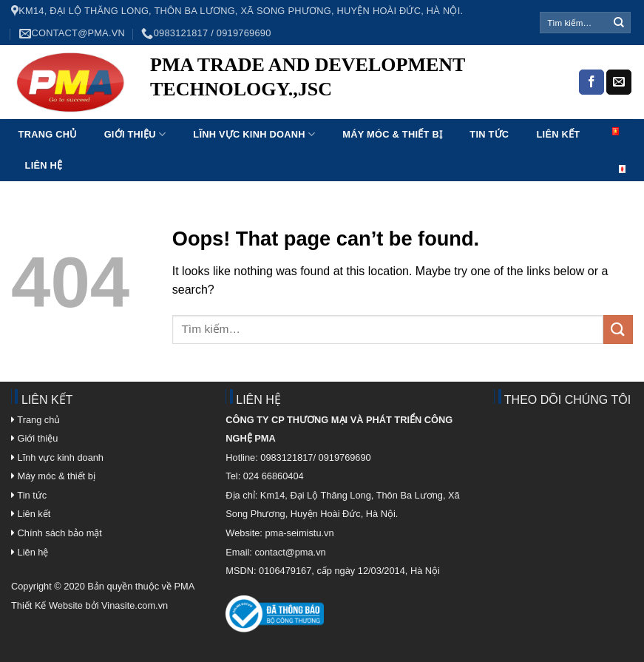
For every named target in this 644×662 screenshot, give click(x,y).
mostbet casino (281, 112)
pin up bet (297, 112)
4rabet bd (240, 112)
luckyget (184, 112)
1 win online (258, 112)
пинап (254, 112)
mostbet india (349, 112)
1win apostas (271, 112)
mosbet (294, 112)
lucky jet (221, 112)
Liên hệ (44, 165)
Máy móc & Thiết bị (392, 134)
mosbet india (203, 112)
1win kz (301, 112)
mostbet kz (265, 112)
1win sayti (208, 112)
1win (262, 112)
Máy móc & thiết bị (53, 476)
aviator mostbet (228, 112)
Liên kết (559, 134)
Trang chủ (48, 134)
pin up (176, 112)
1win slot (304, 112)
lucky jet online (235, 112)
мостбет (164, 112)
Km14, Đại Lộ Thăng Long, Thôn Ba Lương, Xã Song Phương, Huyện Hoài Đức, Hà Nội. (237, 11)
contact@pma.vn (72, 34)
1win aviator (189, 112)
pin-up (179, 112)
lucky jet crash (309, 112)
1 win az (160, 112)
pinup (167, 112)
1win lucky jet (250, 112)
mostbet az (276, 112)
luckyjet (169, 112)
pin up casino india (154, 112)
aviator (353, 112)
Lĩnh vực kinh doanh (254, 134)
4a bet (314, 112)
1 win (223, 112)
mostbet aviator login (214, 112)
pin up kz (198, 112)
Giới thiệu (135, 134)
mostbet (173, 112)
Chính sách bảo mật (60, 533)
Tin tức (489, 134)
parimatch (194, 112)
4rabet (246, 112)
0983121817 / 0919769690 (206, 34)
